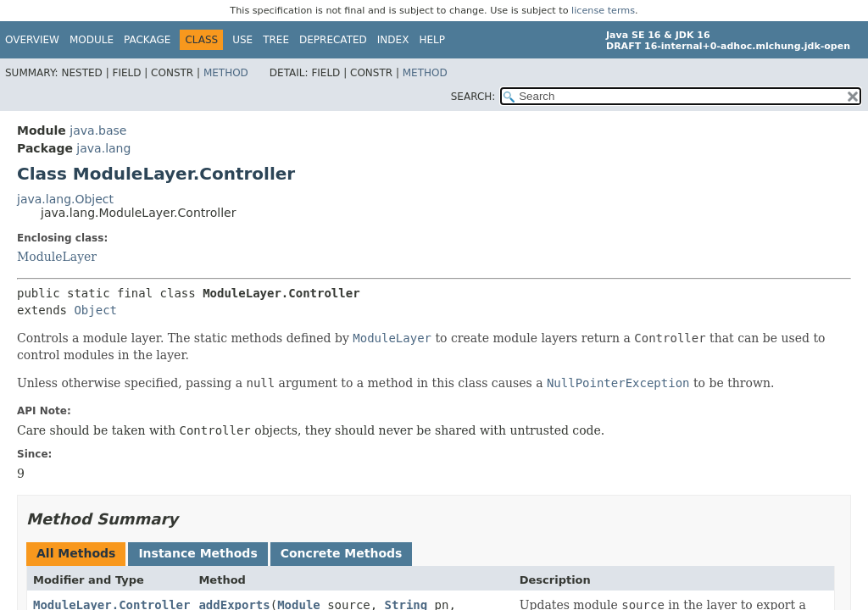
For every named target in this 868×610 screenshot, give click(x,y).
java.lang (103, 148)
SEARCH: (473, 97)
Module (92, 40)
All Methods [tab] (76, 553)
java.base (98, 130)
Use (242, 40)
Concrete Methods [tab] (342, 553)
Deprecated (333, 40)
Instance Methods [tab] (198, 553)
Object (95, 310)
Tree (276, 40)
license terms (603, 11)
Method (226, 73)
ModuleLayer (57, 257)
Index (393, 40)
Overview (32, 40)
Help (432, 40)
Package (147, 40)
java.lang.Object (65, 199)
